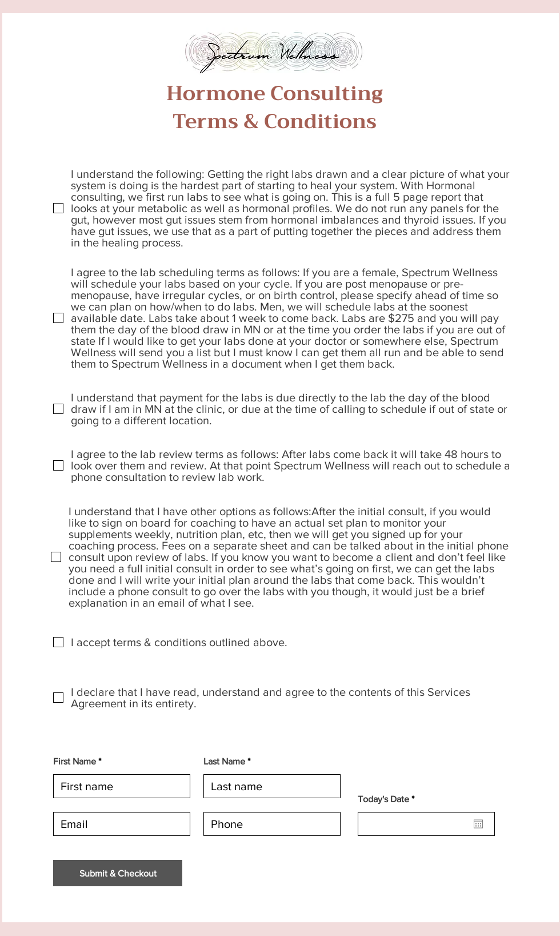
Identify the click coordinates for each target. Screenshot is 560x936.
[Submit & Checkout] (118, 873)
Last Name (224, 762)
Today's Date (388, 799)
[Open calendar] (478, 824)
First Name (75, 762)
